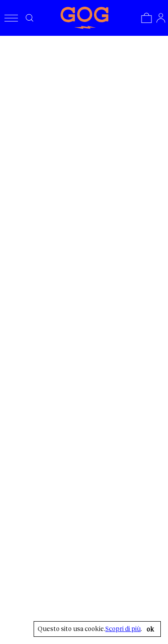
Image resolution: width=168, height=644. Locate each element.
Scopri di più (123, 629)
